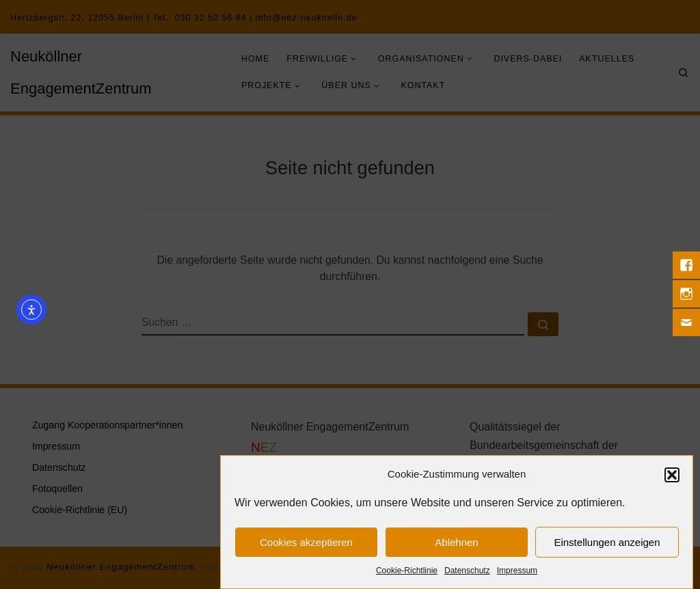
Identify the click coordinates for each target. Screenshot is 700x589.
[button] (672, 476)
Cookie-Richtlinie (407, 572)
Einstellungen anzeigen (607, 543)
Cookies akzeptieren (306, 543)
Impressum (517, 572)
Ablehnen (456, 543)
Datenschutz (467, 572)
